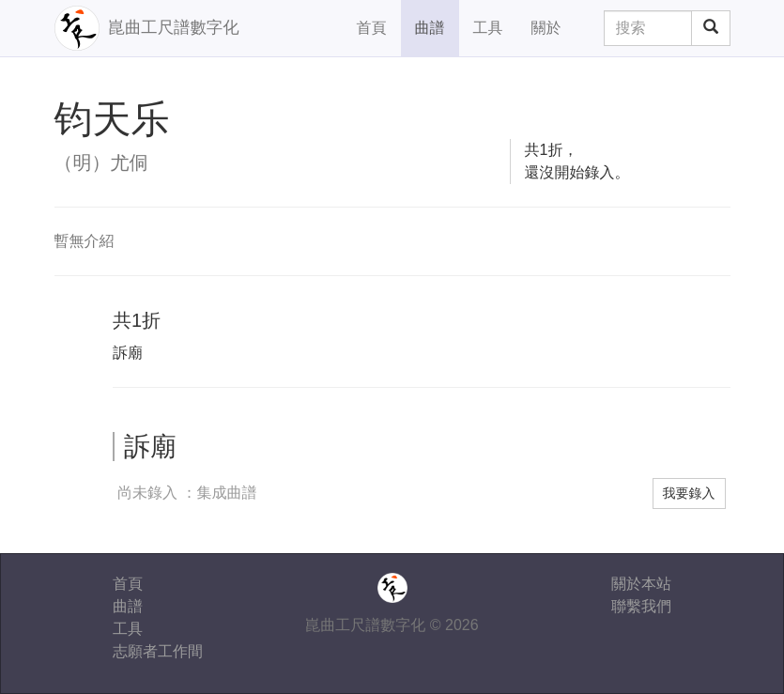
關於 (546, 28)
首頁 (372, 28)
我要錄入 (689, 493)
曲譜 (430, 28)
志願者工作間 (158, 651)
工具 (488, 28)
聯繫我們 (641, 606)
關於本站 (641, 584)
